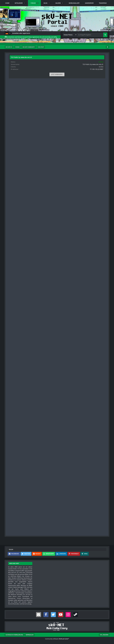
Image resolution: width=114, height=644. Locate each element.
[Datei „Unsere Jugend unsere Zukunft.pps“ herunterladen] (51, 104)
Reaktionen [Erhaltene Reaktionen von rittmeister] (14, 95)
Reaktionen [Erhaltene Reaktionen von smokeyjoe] (14, 289)
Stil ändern (104, 635)
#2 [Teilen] (65, 120)
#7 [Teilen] (65, 363)
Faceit (39, 502)
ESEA (38, 500)
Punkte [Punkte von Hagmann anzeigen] (13, 247)
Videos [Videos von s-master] (13, 160)
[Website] (29, 69)
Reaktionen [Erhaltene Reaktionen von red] (14, 489)
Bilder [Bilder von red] (12, 499)
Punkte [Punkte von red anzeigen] (13, 492)
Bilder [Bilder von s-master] (12, 156)
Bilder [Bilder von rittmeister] (12, 105)
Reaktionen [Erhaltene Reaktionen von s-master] (14, 147)
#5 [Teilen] (65, 262)
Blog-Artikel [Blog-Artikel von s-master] (14, 163)
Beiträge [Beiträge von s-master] (13, 153)
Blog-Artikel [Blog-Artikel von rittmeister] (14, 108)
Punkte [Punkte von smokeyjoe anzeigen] (13, 292)
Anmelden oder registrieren (21, 33)
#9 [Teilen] (65, 463)
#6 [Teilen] (65, 308)
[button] (8, 33)
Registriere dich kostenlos (51, 528)
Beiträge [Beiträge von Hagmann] (13, 250)
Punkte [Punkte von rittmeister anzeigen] (13, 98)
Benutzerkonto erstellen (32, 535)
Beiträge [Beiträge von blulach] (13, 205)
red (51, 508)
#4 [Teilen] (65, 221)
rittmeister (21, 63)
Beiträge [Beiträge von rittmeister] (13, 101)
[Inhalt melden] (61, 111)
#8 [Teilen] (65, 408)
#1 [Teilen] (65, 69)
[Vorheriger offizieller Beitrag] (61, 166)
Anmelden (50, 535)
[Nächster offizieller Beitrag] (65, 111)
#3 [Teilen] (65, 175)
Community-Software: (57, 639)
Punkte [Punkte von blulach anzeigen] (13, 202)
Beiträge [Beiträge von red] (13, 496)
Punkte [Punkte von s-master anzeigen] (13, 150)
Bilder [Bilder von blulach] (12, 208)
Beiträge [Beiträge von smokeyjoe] (13, 295)
